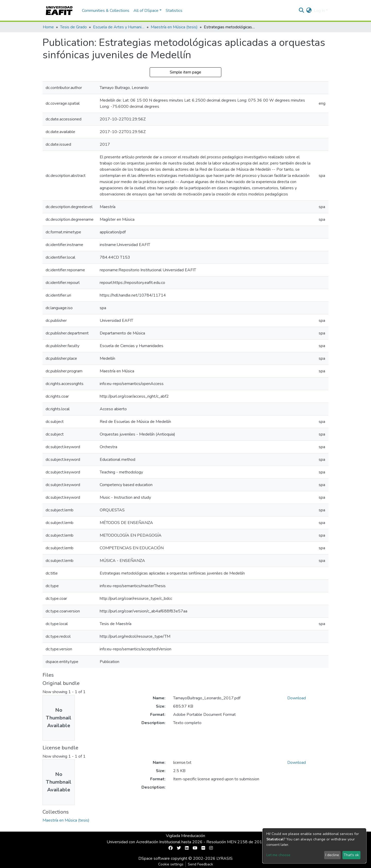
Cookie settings (171, 864)
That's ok (351, 855)
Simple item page (185, 72)
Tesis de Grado (73, 27)
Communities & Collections (106, 11)
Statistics (174, 11)
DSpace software (154, 858)
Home (48, 27)
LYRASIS (225, 858)
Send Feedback (200, 864)
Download (297, 698)
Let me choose (278, 855)
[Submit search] (302, 11)
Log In (319, 11)
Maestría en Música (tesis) (174, 27)
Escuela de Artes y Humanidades (119, 27)
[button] (309, 11)
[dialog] (314, 846)
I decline (332, 855)
